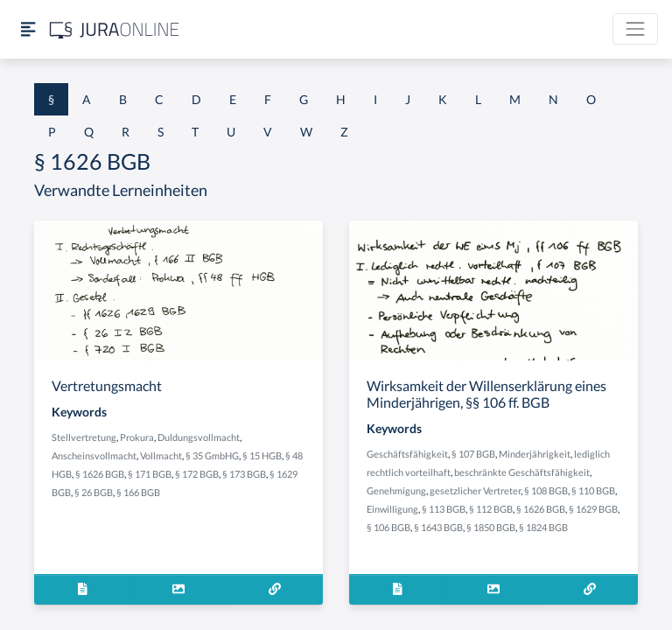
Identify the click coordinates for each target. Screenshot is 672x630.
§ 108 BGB (546, 490)
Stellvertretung (84, 437)
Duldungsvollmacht (199, 437)
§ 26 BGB (94, 492)
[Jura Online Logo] (115, 29)
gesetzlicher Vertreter (475, 490)
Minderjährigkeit (535, 454)
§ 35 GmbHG (212, 455)
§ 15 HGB (262, 455)
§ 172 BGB (197, 474)
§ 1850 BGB (491, 527)
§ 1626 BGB (100, 474)
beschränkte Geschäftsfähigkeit (522, 472)
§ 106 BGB (388, 527)
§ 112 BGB (491, 509)
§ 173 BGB (244, 474)
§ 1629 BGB (593, 509)
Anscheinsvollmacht (94, 455)
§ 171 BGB (150, 474)
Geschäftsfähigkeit (407, 454)
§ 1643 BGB (438, 527)
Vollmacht (161, 455)
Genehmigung (396, 490)
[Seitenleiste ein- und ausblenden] (28, 29)
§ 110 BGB (593, 490)
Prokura (137, 437)
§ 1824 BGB (543, 527)
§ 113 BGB (444, 509)
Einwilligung (392, 509)
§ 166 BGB (138, 492)
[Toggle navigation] (635, 29)
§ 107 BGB (473, 454)
